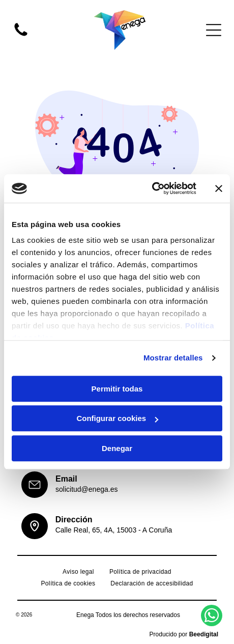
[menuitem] (78, 572)
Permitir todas (117, 389)
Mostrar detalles (173, 358)
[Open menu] (214, 30)
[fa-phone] (21, 36)
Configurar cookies (117, 419)
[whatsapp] (212, 617)
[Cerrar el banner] (219, 188)
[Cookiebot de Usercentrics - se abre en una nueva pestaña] (152, 189)
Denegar (117, 448)
